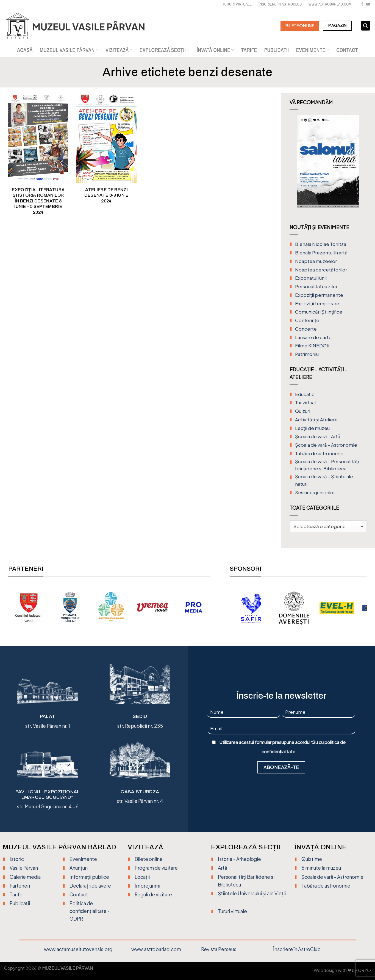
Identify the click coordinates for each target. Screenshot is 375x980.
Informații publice (89, 877)
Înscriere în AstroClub (297, 949)
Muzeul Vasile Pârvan (69, 50)
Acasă (25, 50)
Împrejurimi (147, 886)
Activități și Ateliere (316, 420)
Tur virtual (305, 403)
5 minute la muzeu (321, 868)
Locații (142, 877)
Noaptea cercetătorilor (321, 270)
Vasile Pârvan (24, 868)
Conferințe (307, 320)
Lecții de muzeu (312, 428)
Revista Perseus (219, 949)
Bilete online (149, 859)
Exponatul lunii (311, 278)
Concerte (306, 329)
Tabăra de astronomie (319, 453)
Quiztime (312, 859)
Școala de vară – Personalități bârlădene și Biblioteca (327, 465)
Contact (347, 50)
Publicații (277, 50)
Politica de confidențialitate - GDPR (90, 911)
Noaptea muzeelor (316, 261)
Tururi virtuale (237, 4)
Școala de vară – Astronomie (326, 445)
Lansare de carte (313, 337)
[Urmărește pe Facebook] (362, 5)
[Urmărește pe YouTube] (368, 5)
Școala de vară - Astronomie (332, 877)
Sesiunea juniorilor (315, 492)
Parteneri (20, 886)
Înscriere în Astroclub (280, 4)
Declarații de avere (90, 886)
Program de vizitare (156, 868)
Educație (305, 394)
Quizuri (303, 411)
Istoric (17, 859)
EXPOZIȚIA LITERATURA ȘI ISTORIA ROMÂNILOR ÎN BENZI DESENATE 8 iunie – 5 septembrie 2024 (38, 201)
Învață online (215, 50)
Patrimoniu (307, 354)
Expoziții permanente (319, 295)
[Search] (366, 26)
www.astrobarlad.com (330, 4)
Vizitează (119, 50)
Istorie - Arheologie (239, 859)
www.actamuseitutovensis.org (78, 949)
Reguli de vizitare (153, 894)
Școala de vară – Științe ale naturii (324, 480)
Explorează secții (165, 50)
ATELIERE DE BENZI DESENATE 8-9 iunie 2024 (106, 195)
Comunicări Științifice (319, 312)
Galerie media (25, 877)
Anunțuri (79, 868)
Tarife (249, 50)
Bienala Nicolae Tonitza (321, 244)
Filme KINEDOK (312, 346)
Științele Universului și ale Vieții (252, 893)
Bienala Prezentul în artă (321, 253)
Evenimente (313, 50)
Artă (223, 868)
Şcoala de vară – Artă (318, 436)
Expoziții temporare (317, 304)
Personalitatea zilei (316, 286)
